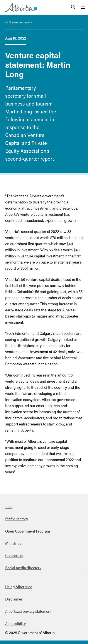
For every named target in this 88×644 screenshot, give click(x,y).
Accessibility (15, 623)
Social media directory (23, 568)
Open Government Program (28, 531)
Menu (83, 7)
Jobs (9, 506)
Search (73, 7)
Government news (20, 22)
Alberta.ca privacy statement (28, 611)
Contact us (14, 555)
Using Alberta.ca (19, 587)
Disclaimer (14, 599)
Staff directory (17, 519)
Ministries (13, 543)
